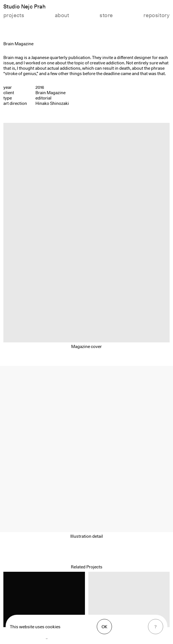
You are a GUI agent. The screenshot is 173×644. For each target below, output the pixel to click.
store (106, 15)
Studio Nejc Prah (24, 7)
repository (157, 15)
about (62, 15)
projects (14, 15)
